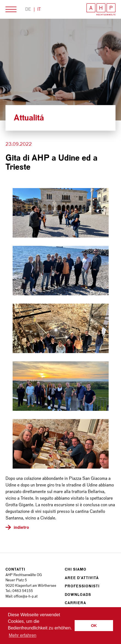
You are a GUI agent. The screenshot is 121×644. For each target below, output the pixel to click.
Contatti (15, 569)
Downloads (78, 595)
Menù (11, 9)
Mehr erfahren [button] (23, 635)
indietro (21, 527)
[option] (60, 70)
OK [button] (94, 626)
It (39, 9)
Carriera (75, 603)
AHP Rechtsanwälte (101, 9)
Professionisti (82, 586)
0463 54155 (23, 591)
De (28, 9)
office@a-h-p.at (26, 596)
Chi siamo (76, 569)
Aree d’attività (82, 578)
